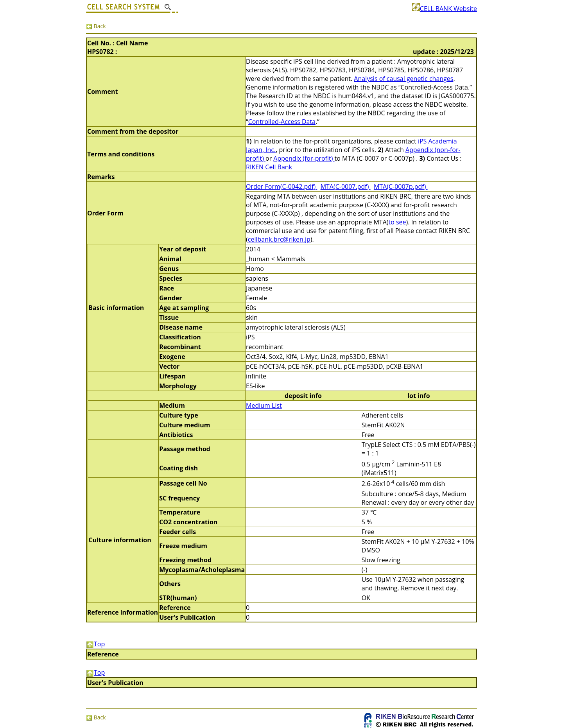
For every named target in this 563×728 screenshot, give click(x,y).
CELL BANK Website (445, 9)
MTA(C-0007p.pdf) (401, 186)
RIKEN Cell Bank (269, 167)
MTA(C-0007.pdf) (346, 186)
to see (397, 222)
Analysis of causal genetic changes (403, 79)
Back (96, 26)
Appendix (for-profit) (304, 158)
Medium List (264, 405)
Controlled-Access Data (282, 122)
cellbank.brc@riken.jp (279, 239)
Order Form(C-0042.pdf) (281, 186)
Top (95, 644)
